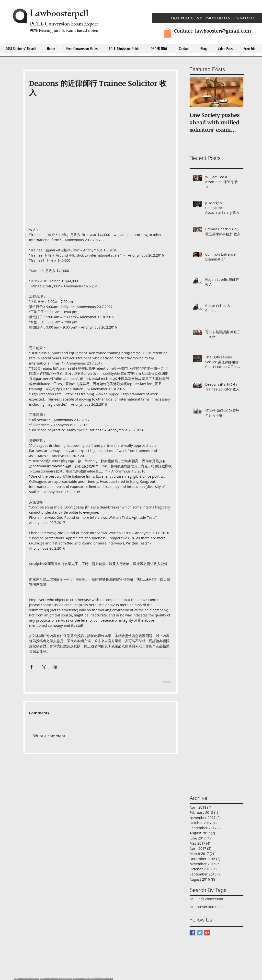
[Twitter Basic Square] (200, 933)
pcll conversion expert (49, 979)
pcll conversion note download (27, 979)
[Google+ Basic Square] (207, 933)
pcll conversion (211, 899)
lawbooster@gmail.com (223, 31)
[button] (168, 33)
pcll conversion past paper (102, 979)
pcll (193, 899)
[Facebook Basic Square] (192, 933)
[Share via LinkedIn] (55, 667)
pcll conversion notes (207, 907)
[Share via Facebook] (31, 667)
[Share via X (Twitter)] (43, 667)
